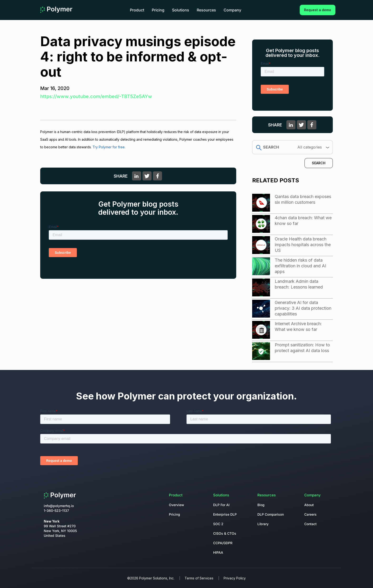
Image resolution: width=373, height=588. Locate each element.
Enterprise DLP (225, 514)
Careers (310, 514)
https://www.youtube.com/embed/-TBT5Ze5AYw (96, 96)
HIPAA (218, 552)
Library (263, 524)
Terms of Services (199, 578)
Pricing (158, 10)
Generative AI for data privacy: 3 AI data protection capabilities (303, 308)
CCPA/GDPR (223, 543)
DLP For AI (221, 505)
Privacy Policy (235, 578)
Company (232, 10)
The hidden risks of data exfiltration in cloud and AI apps (300, 266)
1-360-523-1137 (56, 511)
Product (137, 10)
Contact (310, 524)
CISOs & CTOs (225, 533)
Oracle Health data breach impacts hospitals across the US (303, 245)
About (309, 505)
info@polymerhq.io (59, 506)
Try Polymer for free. (109, 147)
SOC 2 (218, 524)
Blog (261, 505)
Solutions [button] (181, 10)
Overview (177, 505)
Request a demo (318, 10)
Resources (206, 10)
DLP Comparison (271, 514)
